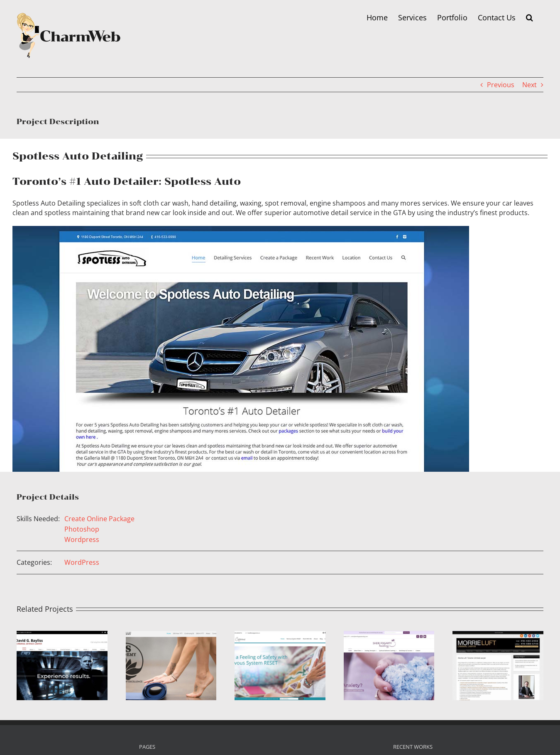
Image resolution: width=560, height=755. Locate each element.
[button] (529, 17)
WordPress (82, 562)
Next (529, 85)
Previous (501, 85)
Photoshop (82, 529)
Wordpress (82, 539)
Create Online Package (99, 519)
